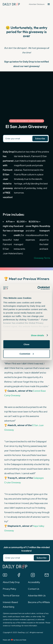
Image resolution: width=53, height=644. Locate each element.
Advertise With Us (37, 596)
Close (26, 344)
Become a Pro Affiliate (39, 602)
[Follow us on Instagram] (33, 575)
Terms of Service (11, 596)
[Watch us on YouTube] (5, 575)
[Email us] (47, 575)
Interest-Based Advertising (10, 605)
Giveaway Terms (42, 258)
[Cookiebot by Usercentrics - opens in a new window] (38, 288)
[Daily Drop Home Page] (11, 4)
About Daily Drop (11, 582)
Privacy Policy (9, 589)
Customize (27, 354)
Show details (38, 335)
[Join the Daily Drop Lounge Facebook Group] (19, 575)
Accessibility (34, 582)
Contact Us (34, 589)
